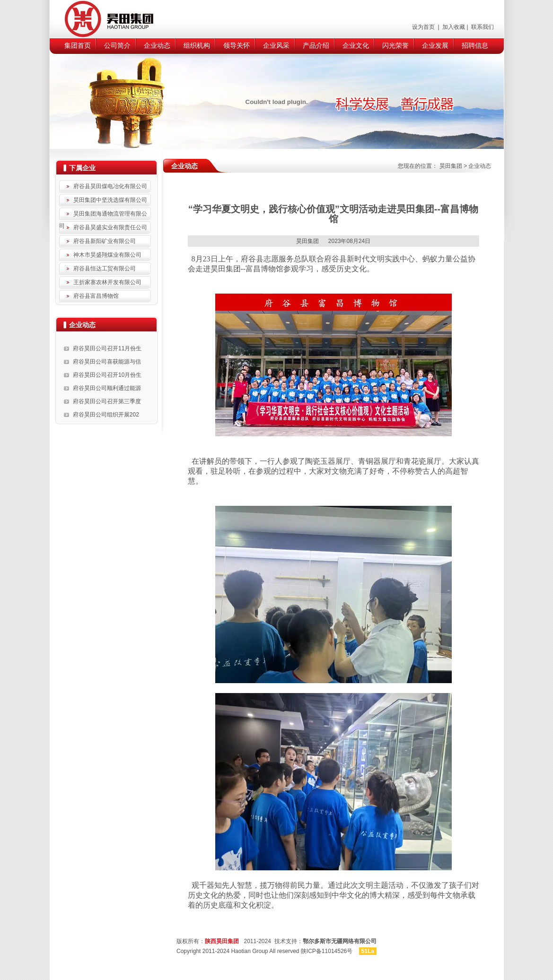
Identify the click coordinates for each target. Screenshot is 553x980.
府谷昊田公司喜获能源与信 (107, 362)
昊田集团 (451, 166)
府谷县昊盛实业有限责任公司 (110, 227)
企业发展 (435, 45)
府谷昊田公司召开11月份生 (107, 348)
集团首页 (78, 45)
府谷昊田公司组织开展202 (106, 415)
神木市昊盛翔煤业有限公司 (107, 255)
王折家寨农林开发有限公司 (107, 282)
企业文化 (356, 45)
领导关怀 (237, 45)
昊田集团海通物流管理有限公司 (103, 215)
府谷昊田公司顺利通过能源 (107, 388)
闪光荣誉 (395, 45)
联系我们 (482, 27)
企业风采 (276, 45)
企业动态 (157, 45)
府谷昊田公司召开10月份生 (107, 375)
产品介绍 (316, 45)
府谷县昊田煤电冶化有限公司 (110, 186)
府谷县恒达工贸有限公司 (105, 269)
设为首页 (424, 27)
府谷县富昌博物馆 (96, 296)
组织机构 (197, 45)
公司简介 (117, 45)
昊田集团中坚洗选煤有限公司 (110, 200)
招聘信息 (475, 45)
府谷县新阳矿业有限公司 (105, 241)
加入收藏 (453, 27)
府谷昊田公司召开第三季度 (107, 401)
